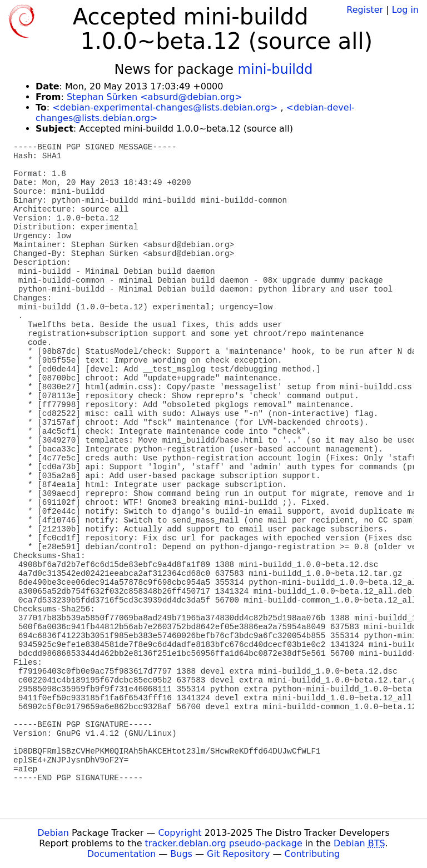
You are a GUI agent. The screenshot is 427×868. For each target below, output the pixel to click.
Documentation (121, 854)
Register (365, 10)
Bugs (181, 854)
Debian (53, 833)
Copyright (180, 833)
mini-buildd (275, 69)
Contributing (312, 854)
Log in (405, 10)
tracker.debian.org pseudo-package (224, 843)
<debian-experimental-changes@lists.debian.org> (165, 107)
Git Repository (238, 854)
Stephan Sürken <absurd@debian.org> (155, 97)
